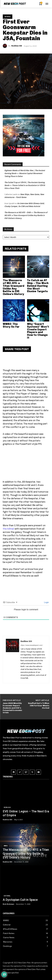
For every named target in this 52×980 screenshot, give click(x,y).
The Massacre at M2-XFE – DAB (18, 212)
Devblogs (7, 807)
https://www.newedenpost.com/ (32, 645)
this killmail (8, 529)
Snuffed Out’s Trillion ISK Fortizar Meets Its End (39, 706)
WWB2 (8, 17)
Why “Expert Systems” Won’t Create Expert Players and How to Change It (38, 331)
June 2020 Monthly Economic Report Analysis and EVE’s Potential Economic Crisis (12, 708)
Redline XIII (17, 46)
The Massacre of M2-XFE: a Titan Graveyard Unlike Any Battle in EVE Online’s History (26, 215)
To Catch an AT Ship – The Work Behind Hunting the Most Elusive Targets (38, 286)
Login (46, 602)
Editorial (7, 896)
